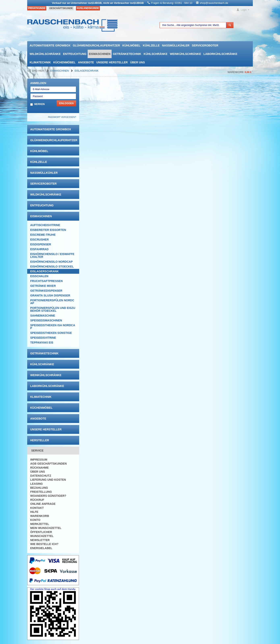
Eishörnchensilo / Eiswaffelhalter (52, 255)
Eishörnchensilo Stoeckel (52, 266)
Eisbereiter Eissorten (48, 230)
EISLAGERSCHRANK (87, 71)
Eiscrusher (39, 240)
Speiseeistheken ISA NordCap (53, 327)
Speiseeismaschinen (46, 320)
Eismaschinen (100, 54)
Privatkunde (37, 8)
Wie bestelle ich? (44, 544)
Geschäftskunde (61, 8)
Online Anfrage (43, 504)
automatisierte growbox (50, 45)
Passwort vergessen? (62, 117)
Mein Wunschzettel (46, 528)
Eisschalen (39, 276)
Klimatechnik (40, 62)
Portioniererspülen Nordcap (52, 302)
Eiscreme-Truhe (43, 235)
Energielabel (41, 548)
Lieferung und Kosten (48, 480)
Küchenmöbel (64, 62)
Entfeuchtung (75, 54)
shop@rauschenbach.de (214, 3)
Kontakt (37, 508)
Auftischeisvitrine (45, 225)
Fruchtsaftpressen (46, 281)
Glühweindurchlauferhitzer (96, 45)
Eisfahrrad (39, 249)
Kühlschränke (156, 54)
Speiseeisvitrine (43, 338)
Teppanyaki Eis (42, 343)
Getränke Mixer (43, 286)
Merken (39, 104)
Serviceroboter (205, 45)
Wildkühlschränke (45, 54)
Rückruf (37, 500)
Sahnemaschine (43, 316)
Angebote (86, 62)
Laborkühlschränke (220, 54)
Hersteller (40, 440)
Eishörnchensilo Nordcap (51, 262)
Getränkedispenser (46, 291)
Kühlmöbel (131, 45)
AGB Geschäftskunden (48, 464)
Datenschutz (41, 476)
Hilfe (34, 512)
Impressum (39, 460)
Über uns (137, 62)
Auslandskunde (88, 8)
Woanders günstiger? (48, 496)
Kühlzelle (151, 45)
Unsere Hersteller (112, 62)
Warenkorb (40, 516)
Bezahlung (39, 488)
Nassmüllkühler (176, 45)
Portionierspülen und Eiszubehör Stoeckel (53, 309)
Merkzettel (40, 524)
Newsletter (40, 540)
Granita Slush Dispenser (50, 295)
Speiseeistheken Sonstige (51, 333)
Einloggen (66, 103)
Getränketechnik (127, 54)
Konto (35, 520)
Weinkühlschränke (185, 54)
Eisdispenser (41, 244)
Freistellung (41, 492)
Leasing (36, 484)
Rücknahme (39, 468)
